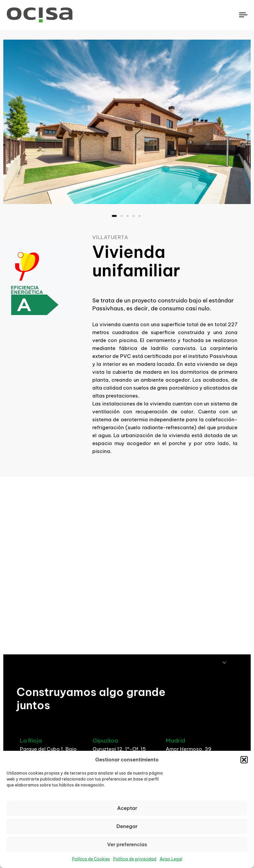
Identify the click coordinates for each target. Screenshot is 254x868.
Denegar (127, 826)
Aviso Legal (171, 859)
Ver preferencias (127, 844)
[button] (244, 760)
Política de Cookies (91, 859)
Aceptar (127, 808)
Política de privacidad (135, 859)
